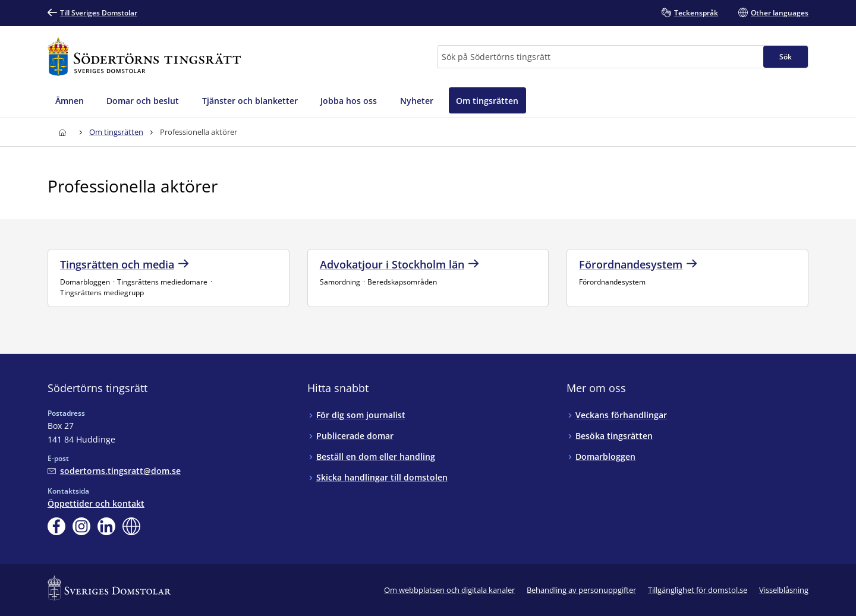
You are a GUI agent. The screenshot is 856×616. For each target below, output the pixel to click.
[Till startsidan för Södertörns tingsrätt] (144, 57)
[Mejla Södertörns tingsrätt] (114, 471)
